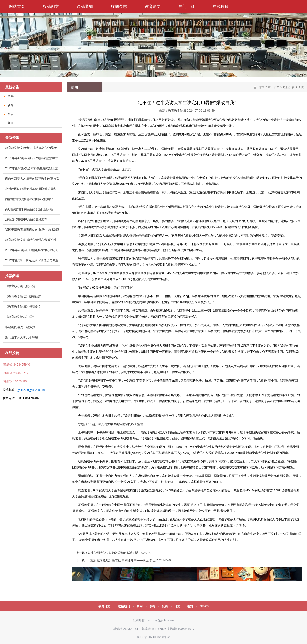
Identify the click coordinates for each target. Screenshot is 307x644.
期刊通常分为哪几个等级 (22, 337)
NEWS (204, 606)
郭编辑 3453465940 (16, 365)
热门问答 (187, 7)
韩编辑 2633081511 (126, 629)
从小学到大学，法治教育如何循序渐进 (113, 553)
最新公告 (289, 87)
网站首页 (17, 7)
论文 (177, 606)
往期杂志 (119, 7)
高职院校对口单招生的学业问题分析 (29, 209)
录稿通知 (85, 7)
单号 (11, 97)
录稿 (152, 606)
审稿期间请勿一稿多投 (20, 327)
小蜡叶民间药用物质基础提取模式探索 (31, 189)
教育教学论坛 (177, 111)
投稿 (165, 606)
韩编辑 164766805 (16, 381)
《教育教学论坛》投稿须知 (23, 296)
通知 (190, 606)
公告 (11, 114)
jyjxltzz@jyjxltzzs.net (31, 390)
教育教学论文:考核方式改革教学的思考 (31, 148)
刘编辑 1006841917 (181, 629)
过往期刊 (124, 606)
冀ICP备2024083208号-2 (153, 637)
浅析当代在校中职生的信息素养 (26, 219)
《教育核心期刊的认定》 (22, 286)
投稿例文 (51, 7)
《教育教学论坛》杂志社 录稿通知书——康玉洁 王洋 (124, 560)
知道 (11, 123)
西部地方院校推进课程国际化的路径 (29, 199)
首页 (277, 87)
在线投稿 (221, 7)
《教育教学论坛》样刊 (20, 317)
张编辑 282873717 (16, 373)
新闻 (11, 105)
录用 (140, 606)
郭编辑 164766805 (154, 629)
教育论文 (153, 7)
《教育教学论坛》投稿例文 (23, 307)
